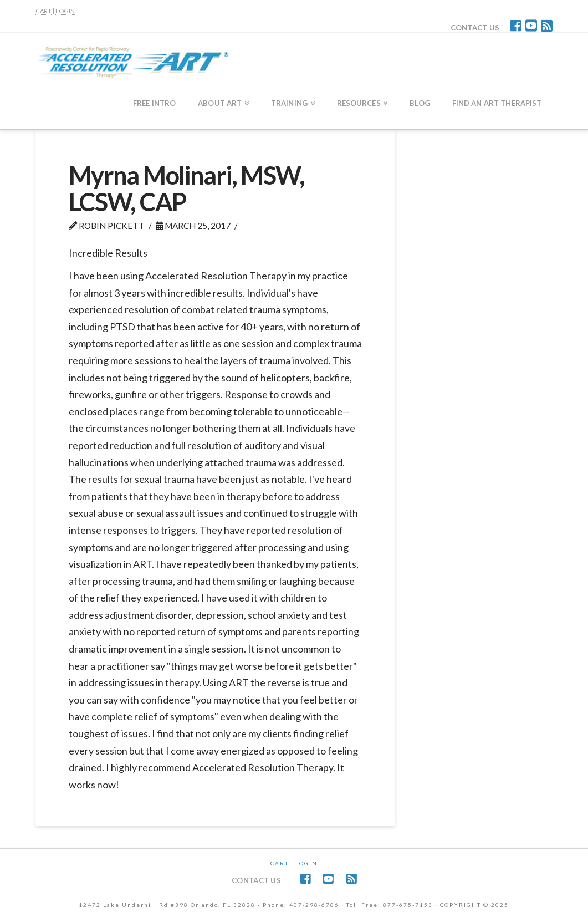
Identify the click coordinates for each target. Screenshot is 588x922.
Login (306, 863)
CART (44, 11)
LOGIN (65, 11)
